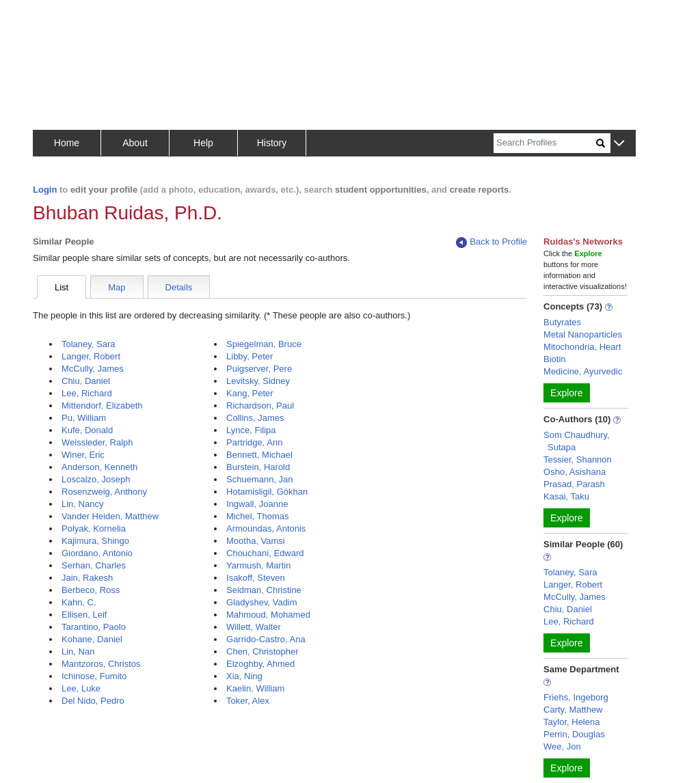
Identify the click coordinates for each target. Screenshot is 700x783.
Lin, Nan (78, 651)
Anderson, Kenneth (99, 467)
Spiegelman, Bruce (264, 344)
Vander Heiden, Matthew (110, 516)
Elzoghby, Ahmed (260, 664)
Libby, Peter (250, 356)
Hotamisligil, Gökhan (267, 492)
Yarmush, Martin (258, 565)
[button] (619, 144)
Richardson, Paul (260, 406)
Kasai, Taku (566, 496)
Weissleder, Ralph (97, 442)
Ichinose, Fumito (94, 676)
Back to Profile (492, 242)
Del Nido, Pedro (93, 701)
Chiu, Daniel (86, 381)
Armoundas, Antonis (266, 528)
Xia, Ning (244, 676)
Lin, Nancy (82, 504)
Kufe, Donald (87, 430)
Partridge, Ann (254, 442)
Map (117, 287)
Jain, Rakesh (87, 578)
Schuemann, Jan (260, 479)
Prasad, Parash (574, 484)
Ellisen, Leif (84, 615)
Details (179, 287)
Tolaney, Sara (89, 344)
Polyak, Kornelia (94, 528)
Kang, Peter (250, 393)
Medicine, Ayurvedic (583, 371)
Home (67, 143)
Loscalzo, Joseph (96, 479)
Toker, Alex (248, 701)
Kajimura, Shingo (95, 541)
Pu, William (84, 418)
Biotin (555, 359)
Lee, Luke (81, 688)
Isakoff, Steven (256, 578)
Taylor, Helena (571, 722)
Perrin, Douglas (574, 734)
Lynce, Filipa (251, 430)
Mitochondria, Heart (582, 347)
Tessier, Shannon (578, 459)
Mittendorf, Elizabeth (102, 406)
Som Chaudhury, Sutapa (577, 441)
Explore (566, 393)
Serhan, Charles (94, 565)
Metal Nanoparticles (583, 334)
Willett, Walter (254, 627)
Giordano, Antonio (97, 553)
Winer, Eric (83, 455)
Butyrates (562, 322)
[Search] (545, 143)
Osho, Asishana (575, 472)
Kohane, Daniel (92, 639)
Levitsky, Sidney (258, 381)
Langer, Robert (91, 356)
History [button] (272, 143)
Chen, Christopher (262, 651)
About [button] (135, 143)
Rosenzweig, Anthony (104, 492)
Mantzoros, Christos (101, 664)
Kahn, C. (79, 602)
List (62, 287)
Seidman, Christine (264, 590)
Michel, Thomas (258, 516)
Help (203, 143)
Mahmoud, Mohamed (268, 615)
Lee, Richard (87, 393)
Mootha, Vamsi (256, 541)
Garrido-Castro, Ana (266, 639)
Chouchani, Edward (265, 553)
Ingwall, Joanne (257, 504)
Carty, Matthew (573, 710)
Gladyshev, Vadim (262, 602)
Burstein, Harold (258, 467)
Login (45, 190)
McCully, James (93, 369)
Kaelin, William (255, 688)
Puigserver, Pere (259, 369)
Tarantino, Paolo (94, 627)
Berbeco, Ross (91, 590)
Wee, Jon (562, 746)
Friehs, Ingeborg (576, 697)
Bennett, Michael (259, 455)
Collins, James (255, 418)
